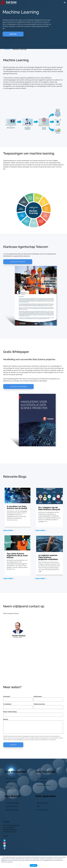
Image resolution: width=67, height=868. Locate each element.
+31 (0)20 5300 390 (10, 832)
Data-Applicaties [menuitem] (46, 796)
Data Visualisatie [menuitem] (46, 772)
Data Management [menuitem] (16, 772)
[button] (65, 3)
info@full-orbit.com (10, 830)
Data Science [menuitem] (13, 796)
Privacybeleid (46, 860)
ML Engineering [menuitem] (42, 803)
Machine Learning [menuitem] (12, 806)
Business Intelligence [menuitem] (44, 785)
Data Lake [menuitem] (9, 785)
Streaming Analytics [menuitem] (12, 810)
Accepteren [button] (33, 865)
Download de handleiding (18, 386)
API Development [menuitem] (43, 810)
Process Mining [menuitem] (42, 782)
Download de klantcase (18, 262)
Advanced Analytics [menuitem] (12, 803)
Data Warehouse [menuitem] (11, 782)
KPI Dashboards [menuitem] (42, 779)
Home (7, 49)
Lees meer (13, 34)
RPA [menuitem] (38, 806)
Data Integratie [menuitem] (11, 779)
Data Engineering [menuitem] (12, 789)
